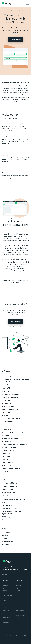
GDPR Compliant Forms (10, 517)
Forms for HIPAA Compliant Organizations (12, 513)
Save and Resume (8, 406)
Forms (11, 9)
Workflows (5, 535)
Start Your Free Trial (16, 327)
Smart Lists (6, 391)
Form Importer (7, 412)
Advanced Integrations (10, 438)
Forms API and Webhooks (11, 469)
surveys (21, 176)
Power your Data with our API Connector (12, 434)
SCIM (3, 502)
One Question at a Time (10, 394)
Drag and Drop (7, 416)
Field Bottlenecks (8, 463)
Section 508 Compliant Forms (12, 419)
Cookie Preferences (20, 615)
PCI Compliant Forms (9, 483)
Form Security (7, 505)
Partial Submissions (9, 450)
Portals (4, 538)
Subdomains (6, 403)
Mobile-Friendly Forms (10, 409)
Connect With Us (15, 39)
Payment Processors (9, 486)
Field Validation (7, 460)
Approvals (5, 544)
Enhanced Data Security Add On (13, 499)
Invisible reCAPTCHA (9, 509)
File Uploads (6, 456)
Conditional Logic (8, 422)
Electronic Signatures (10, 397)
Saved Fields (6, 385)
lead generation (16, 178)
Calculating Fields (8, 492)
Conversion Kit (11, 236)
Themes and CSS (8, 400)
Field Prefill (6, 388)
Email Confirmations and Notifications (15, 444)
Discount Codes (7, 489)
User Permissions (8, 541)
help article (15, 283)
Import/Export (7, 453)
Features (18, 9)
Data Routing (6, 466)
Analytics (5, 472)
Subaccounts (6, 532)
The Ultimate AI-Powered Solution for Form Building (15, 381)
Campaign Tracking (9, 447)
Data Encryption (8, 520)
